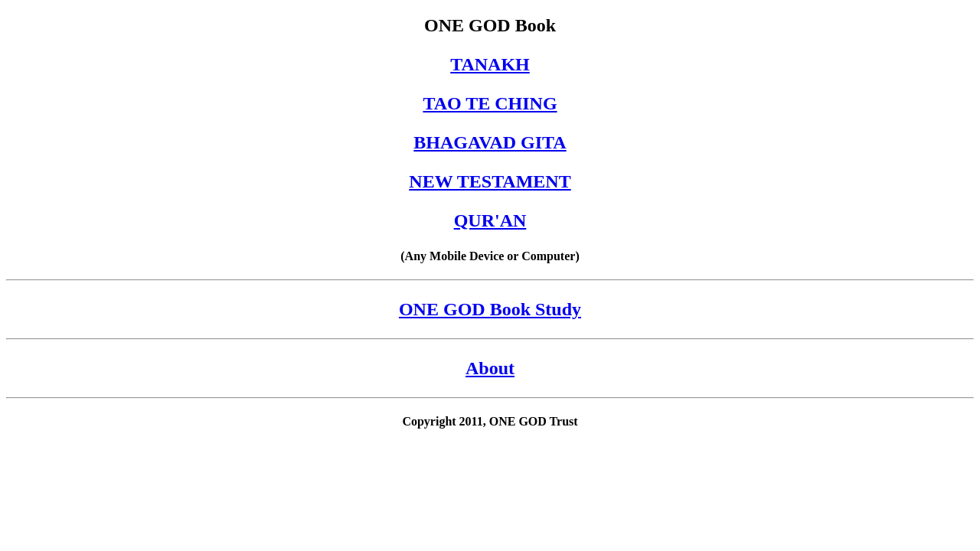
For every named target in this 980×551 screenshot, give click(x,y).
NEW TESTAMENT (490, 181)
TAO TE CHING (490, 103)
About (490, 368)
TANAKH (490, 64)
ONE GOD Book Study (490, 309)
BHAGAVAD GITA (490, 142)
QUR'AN (490, 220)
